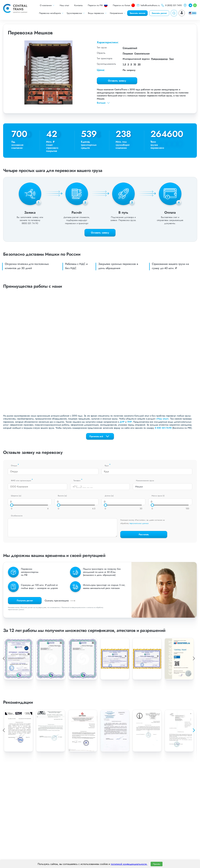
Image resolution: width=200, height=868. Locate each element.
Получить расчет (25, 600)
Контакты (78, 5)
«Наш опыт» (162, 419)
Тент (171, 59)
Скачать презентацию (60, 601)
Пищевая (128, 53)
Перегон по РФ (98, 5)
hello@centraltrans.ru (148, 5)
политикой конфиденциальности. (129, 864)
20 (139, 64)
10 (135, 64)
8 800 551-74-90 (163, 428)
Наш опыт (64, 5)
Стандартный (130, 48)
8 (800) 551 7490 (171, 5)
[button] (194, 730)
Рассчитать (144, 534)
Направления (118, 13)
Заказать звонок (137, 13)
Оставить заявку (117, 81)
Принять (157, 864)
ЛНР (129, 422)
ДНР (122, 422)
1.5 (124, 64)
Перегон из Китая (124, 5)
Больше (103, 103)
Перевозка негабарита (51, 13)
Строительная (142, 53)
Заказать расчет (159, 13)
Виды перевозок (97, 13)
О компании (47, 5)
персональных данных (139, 523)
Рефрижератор (159, 59)
